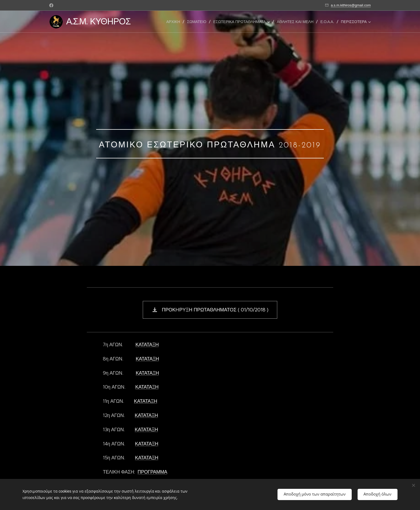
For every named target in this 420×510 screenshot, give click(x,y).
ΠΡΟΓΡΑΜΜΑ (153, 472)
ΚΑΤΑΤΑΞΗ (147, 345)
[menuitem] (175, 22)
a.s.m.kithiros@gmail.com (351, 5)
